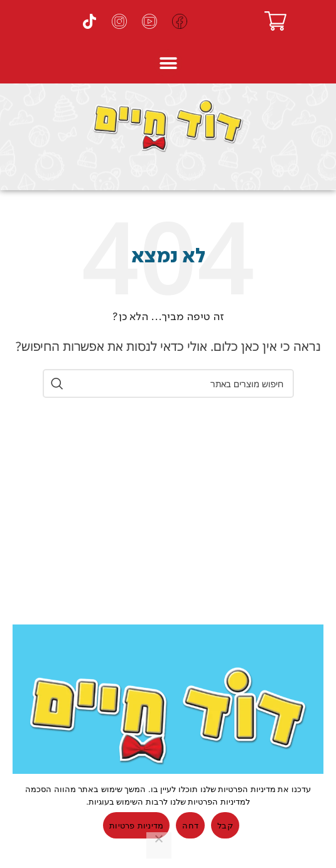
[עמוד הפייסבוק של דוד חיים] (180, 21)
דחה (190, 826)
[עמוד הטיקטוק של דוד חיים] (89, 21)
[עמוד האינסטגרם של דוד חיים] (119, 21)
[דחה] (159, 845)
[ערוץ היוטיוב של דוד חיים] (149, 21)
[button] (168, 63)
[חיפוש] (168, 383)
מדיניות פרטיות (136, 826)
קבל (225, 826)
